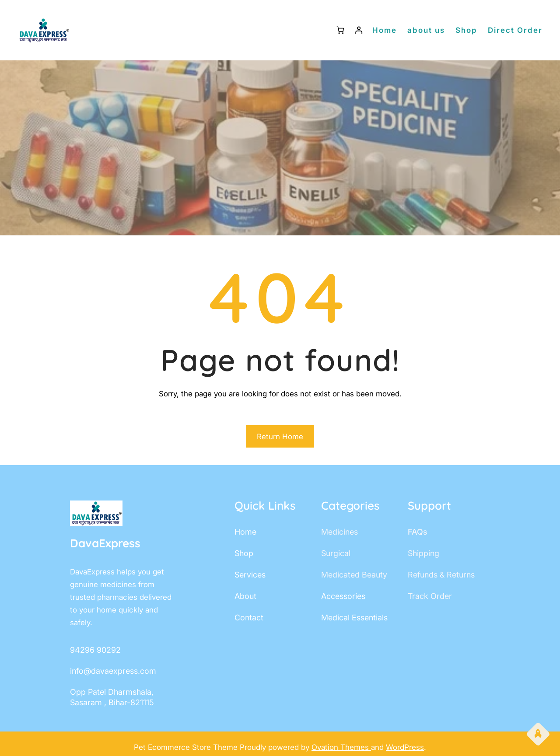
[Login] (359, 30)
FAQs (418, 532)
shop (244, 553)
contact (249, 618)
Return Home (280, 437)
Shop (466, 30)
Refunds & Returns (441, 575)
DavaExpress (105, 543)
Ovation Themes (341, 747)
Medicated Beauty (354, 575)
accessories (343, 596)
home (245, 532)
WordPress (405, 747)
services (250, 575)
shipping (423, 553)
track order (430, 596)
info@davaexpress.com (113, 671)
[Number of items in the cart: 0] (340, 30)
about (245, 596)
